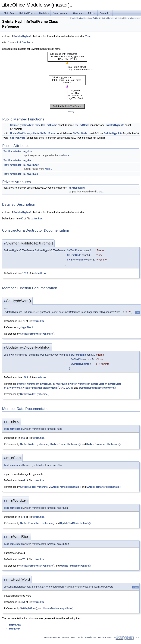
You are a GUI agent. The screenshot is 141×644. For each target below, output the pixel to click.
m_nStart (28, 152)
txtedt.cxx (41, 273)
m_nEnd (28, 161)
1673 (25, 273)
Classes (78, 13)
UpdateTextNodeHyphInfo (24, 133)
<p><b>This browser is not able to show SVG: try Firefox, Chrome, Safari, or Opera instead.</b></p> (71, 80)
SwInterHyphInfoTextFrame (25, 125)
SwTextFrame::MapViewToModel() (40, 388)
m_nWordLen (31, 174)
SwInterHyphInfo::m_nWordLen (34, 384)
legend (71, 112)
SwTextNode (82, 125)
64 (24, 602)
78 (24, 321)
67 (24, 480)
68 (24, 438)
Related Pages (27, 13)
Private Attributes (115, 18)
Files (92, 13)
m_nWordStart (31, 165)
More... (89, 36)
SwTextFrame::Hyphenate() (65, 444)
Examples (105, 13)
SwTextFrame (50, 125)
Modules (44, 13)
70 (24, 559)
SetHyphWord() (29, 608)
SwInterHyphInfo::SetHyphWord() (97, 388)
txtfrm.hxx (24, 42)
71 (24, 517)
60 (22, 219)
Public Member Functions (81, 18)
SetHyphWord (18, 138)
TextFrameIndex (12, 152)
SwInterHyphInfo (23, 36)
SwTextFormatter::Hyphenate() (37, 334)
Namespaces (61, 13)
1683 (25, 377)
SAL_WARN (67, 388)
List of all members (132, 18)
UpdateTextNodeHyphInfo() (75, 523)
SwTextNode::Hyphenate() (35, 394)
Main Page (10, 13)
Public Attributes (100, 18)
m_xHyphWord (77, 188)
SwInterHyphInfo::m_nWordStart (86, 384)
